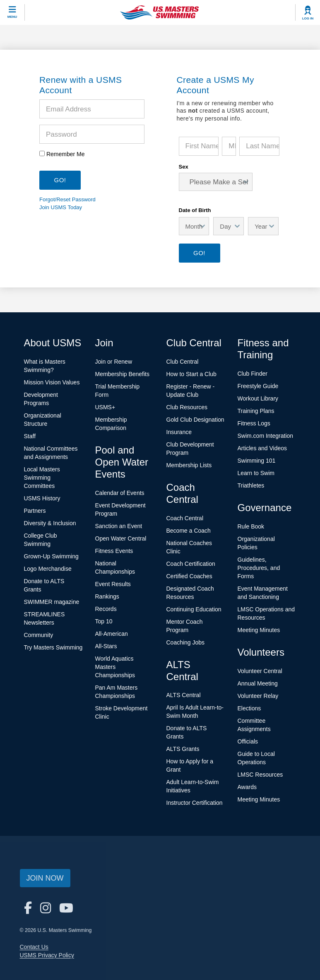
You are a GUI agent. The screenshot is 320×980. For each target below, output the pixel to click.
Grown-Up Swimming (51, 556)
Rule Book (251, 526)
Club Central (183, 362)
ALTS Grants (183, 749)
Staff (30, 436)
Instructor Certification (195, 803)
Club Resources (187, 407)
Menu (12, 17)
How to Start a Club (191, 374)
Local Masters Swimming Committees (42, 478)
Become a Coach (189, 531)
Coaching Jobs (186, 642)
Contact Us (34, 947)
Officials (248, 741)
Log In (308, 18)
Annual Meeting (258, 683)
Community (39, 635)
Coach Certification (191, 564)
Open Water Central (121, 538)
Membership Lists (189, 465)
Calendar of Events (120, 493)
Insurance (179, 432)
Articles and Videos (262, 448)
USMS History (42, 498)
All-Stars (106, 646)
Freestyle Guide (258, 386)
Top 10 (104, 621)
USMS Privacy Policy (47, 955)
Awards (247, 787)
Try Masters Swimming (53, 647)
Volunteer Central (260, 671)
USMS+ (105, 407)
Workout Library (258, 398)
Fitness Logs (254, 423)
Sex (184, 167)
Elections (249, 708)
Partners (35, 511)
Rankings (107, 596)
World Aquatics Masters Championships (115, 667)
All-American (112, 634)
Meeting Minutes (259, 630)
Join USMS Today (61, 207)
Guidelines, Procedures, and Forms (259, 568)
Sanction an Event (119, 526)
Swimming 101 (257, 461)
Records (106, 609)
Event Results (113, 584)
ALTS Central (184, 695)
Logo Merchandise (48, 569)
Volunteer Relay (258, 696)
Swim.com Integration (266, 436)
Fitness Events (114, 551)
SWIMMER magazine (52, 602)
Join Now (45, 878)
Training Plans (256, 411)
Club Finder (253, 374)
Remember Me (66, 154)
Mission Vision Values (52, 382)
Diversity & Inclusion (50, 523)
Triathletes (251, 485)
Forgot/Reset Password (67, 199)
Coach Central (185, 518)
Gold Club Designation (195, 420)
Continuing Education (194, 609)
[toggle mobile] (12, 12)
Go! (199, 253)
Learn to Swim (256, 473)
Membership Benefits (123, 374)
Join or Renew (114, 362)
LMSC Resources (260, 775)
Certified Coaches (189, 576)
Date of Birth (195, 210)
